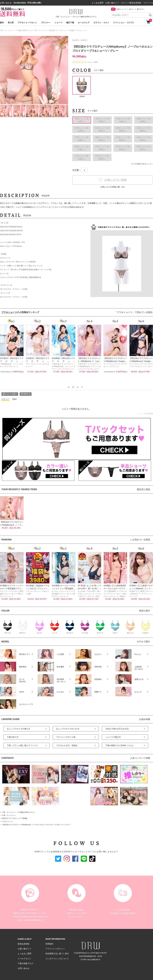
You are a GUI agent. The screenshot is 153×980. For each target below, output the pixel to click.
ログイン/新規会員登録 (131, 3)
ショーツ (58, 23)
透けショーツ (122, 9)
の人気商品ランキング (20, 312)
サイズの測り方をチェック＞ (142, 164)
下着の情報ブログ (25, 963)
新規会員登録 (24, 944)
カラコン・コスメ (101, 23)
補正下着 (70, 23)
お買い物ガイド (112, 3)
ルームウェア (84, 23)
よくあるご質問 (24, 954)
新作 (2, 23)
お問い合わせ (24, 968)
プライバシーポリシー (55, 949)
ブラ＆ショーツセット (27, 23)
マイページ (148, 3)
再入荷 (11, 23)
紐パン (132, 9)
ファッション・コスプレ (124, 23)
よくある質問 (98, 3)
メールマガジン (24, 959)
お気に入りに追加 (113, 180)
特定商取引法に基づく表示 (57, 954)
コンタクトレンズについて (57, 959)
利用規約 (49, 944)
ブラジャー (46, 23)
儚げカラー (141, 9)
